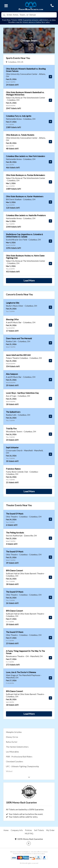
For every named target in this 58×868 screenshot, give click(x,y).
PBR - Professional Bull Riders (19, 757)
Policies (28, 830)
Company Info (17, 830)
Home (6, 830)
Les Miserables (12, 752)
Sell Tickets (39, 830)
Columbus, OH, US (15, 62)
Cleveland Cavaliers (15, 761)
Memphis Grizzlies (14, 732)
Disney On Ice (12, 737)
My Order (50, 830)
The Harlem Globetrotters (17, 747)
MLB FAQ (29, 833)
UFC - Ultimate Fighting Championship (22, 766)
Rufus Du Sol (12, 742)
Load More (29, 280)
